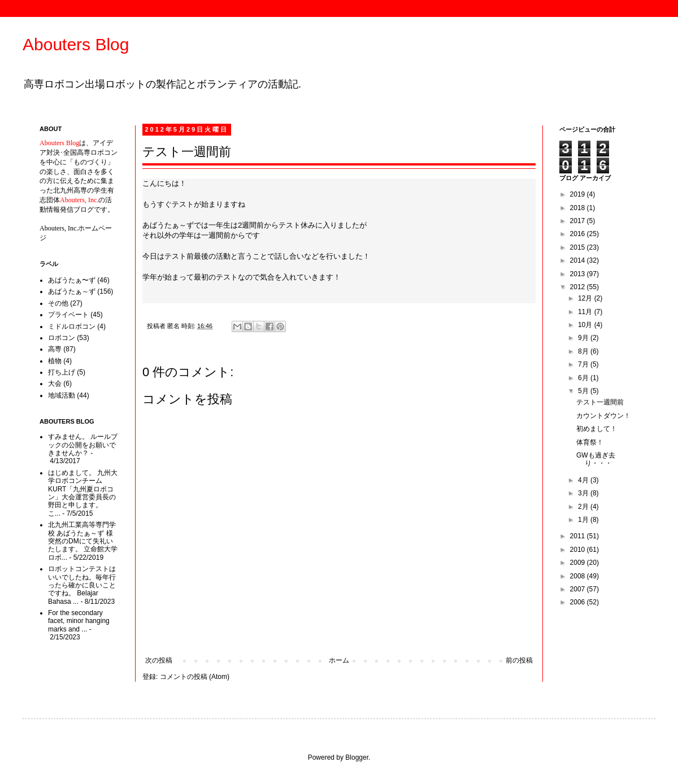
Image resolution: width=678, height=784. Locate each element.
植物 (55, 361)
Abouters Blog (76, 44)
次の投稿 (159, 660)
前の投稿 (519, 660)
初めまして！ (597, 429)
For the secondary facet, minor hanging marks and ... (79, 621)
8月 (584, 351)
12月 (586, 298)
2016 (579, 234)
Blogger (357, 757)
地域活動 (62, 395)
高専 (55, 349)
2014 (579, 260)
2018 (579, 208)
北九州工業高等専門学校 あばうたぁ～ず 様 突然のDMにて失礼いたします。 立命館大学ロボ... (83, 541)
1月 (584, 520)
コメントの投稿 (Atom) (195, 677)
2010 (579, 550)
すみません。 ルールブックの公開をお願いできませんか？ (83, 445)
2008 (579, 576)
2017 (579, 221)
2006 (579, 602)
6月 (584, 378)
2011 (579, 536)
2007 (579, 589)
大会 (55, 384)
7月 (584, 364)
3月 (584, 493)
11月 (586, 312)
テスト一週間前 (600, 402)
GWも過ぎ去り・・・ (596, 459)
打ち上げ (62, 372)
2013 (579, 274)
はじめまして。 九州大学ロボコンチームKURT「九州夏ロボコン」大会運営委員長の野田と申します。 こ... (83, 493)
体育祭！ (590, 442)
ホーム (339, 660)
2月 (584, 507)
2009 (579, 563)
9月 (584, 338)
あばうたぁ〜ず (72, 280)
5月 (584, 391)
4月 (584, 480)
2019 (579, 194)
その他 (58, 303)
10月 (586, 325)
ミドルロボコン (72, 326)
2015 (579, 247)
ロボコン (62, 338)
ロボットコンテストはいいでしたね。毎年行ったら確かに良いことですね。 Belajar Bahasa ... (82, 585)
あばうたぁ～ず (72, 291)
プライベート (68, 315)
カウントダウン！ (603, 416)
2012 (579, 287)
